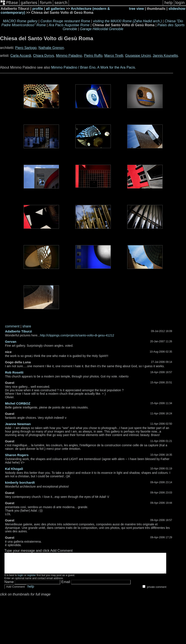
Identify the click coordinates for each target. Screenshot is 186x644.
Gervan (11, 342)
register (31, 579)
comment (12, 326)
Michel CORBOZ (18, 403)
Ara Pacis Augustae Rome (69, 25)
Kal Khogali (14, 469)
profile (38, 9)
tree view (136, 9)
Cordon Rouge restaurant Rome (65, 21)
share (27, 326)
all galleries (55, 9)
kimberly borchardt (20, 482)
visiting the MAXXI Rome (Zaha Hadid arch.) (128, 21)
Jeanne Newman (18, 424)
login (20, 579)
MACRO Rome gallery (20, 21)
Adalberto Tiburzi (18, 331)
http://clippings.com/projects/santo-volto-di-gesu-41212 (77, 335)
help (31, 590)
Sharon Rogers (17, 455)
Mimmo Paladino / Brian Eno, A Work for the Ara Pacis (93, 67)
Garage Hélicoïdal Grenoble (102, 29)
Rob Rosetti (14, 372)
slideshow (177, 9)
